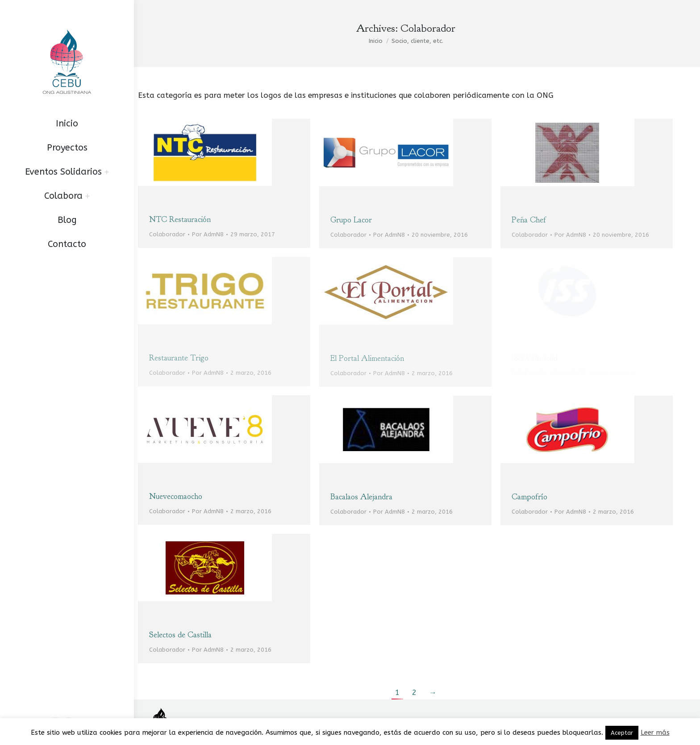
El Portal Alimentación (367, 358)
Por (208, 234)
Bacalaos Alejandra (361, 497)
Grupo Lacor (351, 220)
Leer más (655, 732)
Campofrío (529, 497)
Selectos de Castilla (180, 635)
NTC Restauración (180, 220)
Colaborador (167, 234)
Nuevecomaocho (176, 496)
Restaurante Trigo (179, 358)
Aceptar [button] (622, 733)
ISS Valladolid (535, 358)
